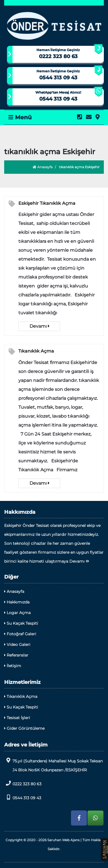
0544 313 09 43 (58, 78)
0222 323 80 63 (58, 56)
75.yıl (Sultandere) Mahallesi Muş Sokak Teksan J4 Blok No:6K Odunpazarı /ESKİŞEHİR (53, 765)
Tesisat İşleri (17, 718)
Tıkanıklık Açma (36, 351)
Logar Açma (17, 613)
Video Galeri (17, 645)
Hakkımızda (17, 602)
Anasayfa (43, 167)
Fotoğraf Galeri (20, 634)
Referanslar (16, 655)
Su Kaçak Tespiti (21, 623)
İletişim (13, 666)
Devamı (39, 326)
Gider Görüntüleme (24, 728)
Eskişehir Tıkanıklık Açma (47, 203)
